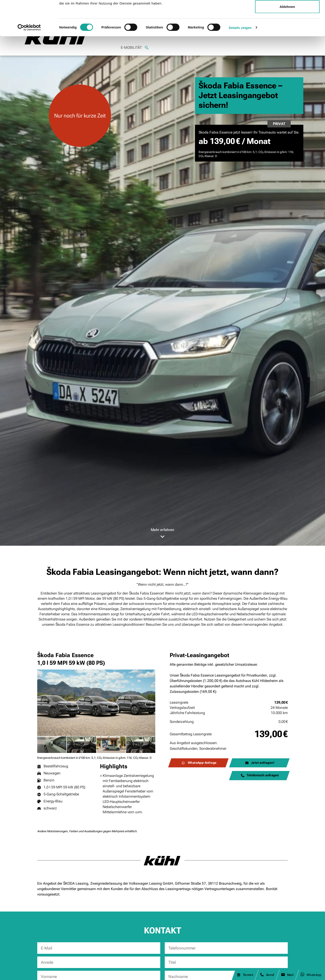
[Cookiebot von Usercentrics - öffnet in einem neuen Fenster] (29, 62)
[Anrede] (99, 962)
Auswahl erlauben (287, 27)
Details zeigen (240, 62)
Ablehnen (287, 41)
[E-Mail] (99, 948)
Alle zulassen (287, 12)
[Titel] (226, 962)
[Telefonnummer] (226, 948)
